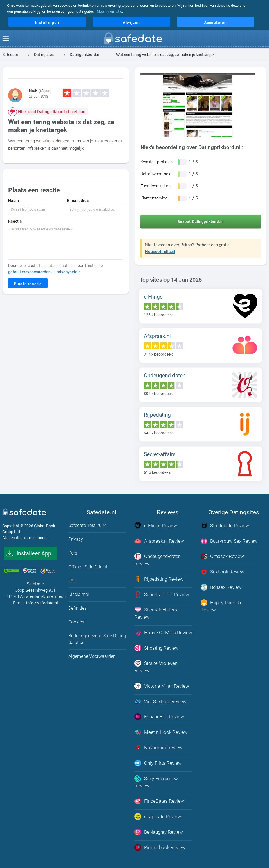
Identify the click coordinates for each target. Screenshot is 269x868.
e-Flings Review (156, 526)
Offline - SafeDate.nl (88, 567)
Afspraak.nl (157, 336)
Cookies (76, 622)
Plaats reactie (28, 284)
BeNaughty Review (159, 830)
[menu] (6, 39)
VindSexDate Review (161, 700)
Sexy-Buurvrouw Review (156, 780)
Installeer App (34, 553)
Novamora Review (159, 746)
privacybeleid (69, 272)
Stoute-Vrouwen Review (156, 666)
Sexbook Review (223, 571)
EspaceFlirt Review (159, 716)
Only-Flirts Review (158, 762)
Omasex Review (222, 556)
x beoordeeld (159, 315)
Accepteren (215, 23)
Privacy (76, 539)
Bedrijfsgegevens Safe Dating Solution (97, 639)
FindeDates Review (159, 800)
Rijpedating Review (159, 579)
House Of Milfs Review (163, 632)
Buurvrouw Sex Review (229, 541)
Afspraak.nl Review (159, 541)
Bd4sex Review (221, 587)
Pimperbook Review (160, 845)
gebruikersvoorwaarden (29, 272)
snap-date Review (158, 815)
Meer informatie (109, 11)
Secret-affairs (160, 454)
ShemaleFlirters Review (156, 613)
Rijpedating (157, 415)
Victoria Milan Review (162, 685)
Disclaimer (79, 594)
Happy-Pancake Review (222, 605)
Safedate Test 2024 (88, 525)
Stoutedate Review (225, 526)
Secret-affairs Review (162, 594)
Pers (73, 553)
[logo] (134, 40)
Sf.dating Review (157, 647)
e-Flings (153, 297)
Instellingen (47, 23)
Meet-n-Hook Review (161, 731)
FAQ (72, 581)
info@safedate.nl (42, 603)
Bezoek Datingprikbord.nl (200, 222)
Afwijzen (131, 23)
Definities (78, 608)
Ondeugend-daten (165, 375)
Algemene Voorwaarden (92, 656)
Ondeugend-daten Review (158, 560)
